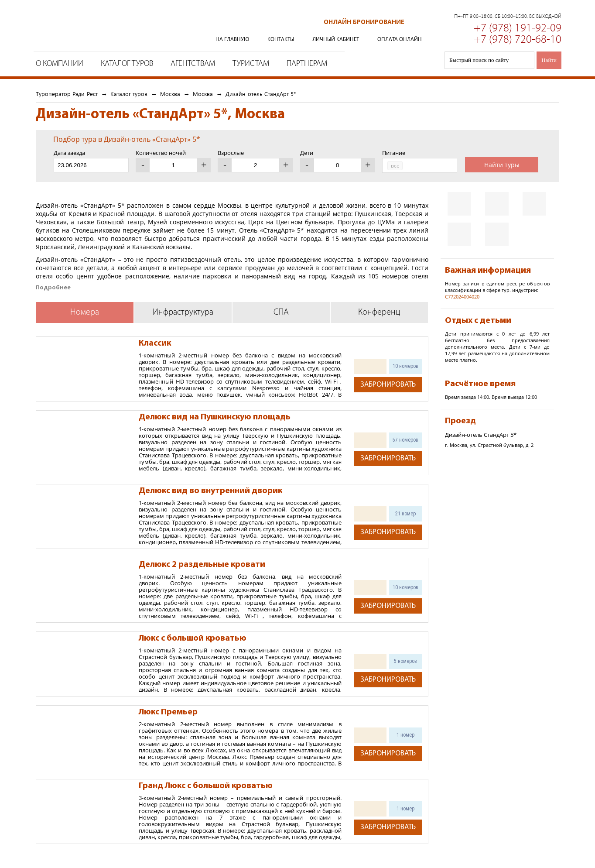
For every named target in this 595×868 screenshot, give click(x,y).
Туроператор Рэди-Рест (108, 28)
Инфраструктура (183, 312)
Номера (85, 312)
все (395, 166)
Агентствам (193, 64)
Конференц (379, 312)
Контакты (281, 39)
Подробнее (53, 287)
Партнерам (307, 64)
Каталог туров (127, 64)
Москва (170, 94)
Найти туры (502, 165)
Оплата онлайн (400, 39)
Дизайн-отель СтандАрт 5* (261, 94)
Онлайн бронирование (364, 22)
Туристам (251, 64)
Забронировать (388, 385)
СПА (281, 312)
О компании (60, 64)
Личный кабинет (336, 39)
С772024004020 (462, 297)
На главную (232, 39)
